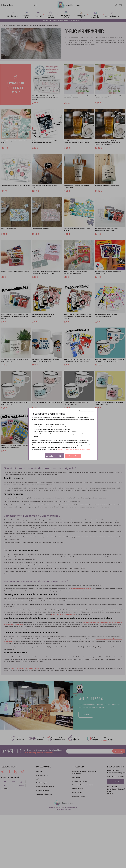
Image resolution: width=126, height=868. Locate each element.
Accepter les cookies (54, 456)
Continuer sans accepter (87, 411)
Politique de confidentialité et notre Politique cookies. (74, 450)
